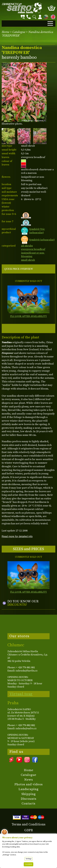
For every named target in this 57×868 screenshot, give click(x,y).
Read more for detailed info (17, 536)
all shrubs (27, 246)
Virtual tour (21, 694)
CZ (45, 16)
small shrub (28, 260)
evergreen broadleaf (33, 249)
